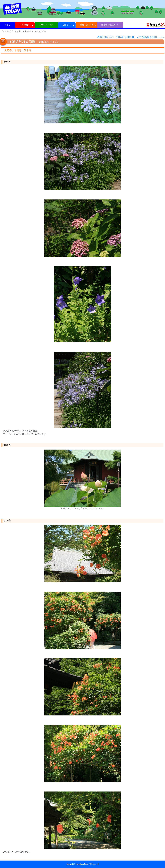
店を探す (67, 25)
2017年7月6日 (106, 37)
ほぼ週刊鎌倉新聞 (23, 31)
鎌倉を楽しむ (86, 25)
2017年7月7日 (40, 31)
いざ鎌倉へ (25, 25)
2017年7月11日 (125, 37)
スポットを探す (46, 25)
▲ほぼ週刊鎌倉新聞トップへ (150, 37)
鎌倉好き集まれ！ (110, 25)
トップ (8, 25)
